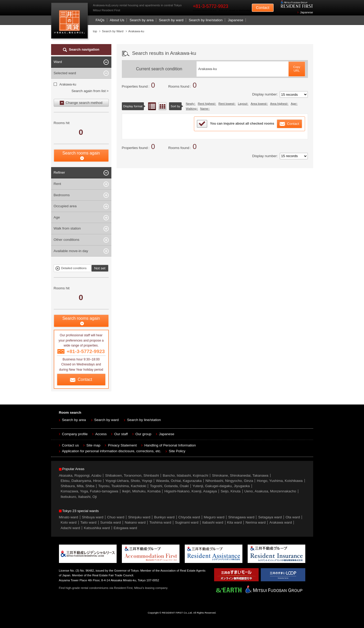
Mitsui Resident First (71, 22)
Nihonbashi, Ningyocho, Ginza (229, 481)
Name (204, 109)
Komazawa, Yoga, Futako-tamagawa (89, 491)
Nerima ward (256, 522)
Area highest (279, 104)
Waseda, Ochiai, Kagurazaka (179, 481)
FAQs (100, 20)
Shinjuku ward (139, 517)
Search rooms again (81, 153)
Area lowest (258, 104)
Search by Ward (113, 31)
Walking (191, 109)
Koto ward (69, 522)
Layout (242, 104)
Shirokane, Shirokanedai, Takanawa (240, 475)
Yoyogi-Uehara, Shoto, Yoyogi (129, 481)
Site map (93, 445)
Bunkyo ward (164, 517)
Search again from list (89, 91)
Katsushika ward (97, 528)
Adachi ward (70, 528)
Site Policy (177, 451)
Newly (190, 104)
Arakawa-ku (68, 84)
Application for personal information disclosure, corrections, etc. (112, 451)
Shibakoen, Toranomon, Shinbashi (132, 475)
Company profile (75, 434)
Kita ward (234, 522)
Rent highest (206, 104)
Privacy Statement (122, 445)
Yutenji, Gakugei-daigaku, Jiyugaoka (221, 486)
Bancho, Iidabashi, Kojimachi (185, 475)
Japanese (307, 12)
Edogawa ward (125, 528)
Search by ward (171, 20)
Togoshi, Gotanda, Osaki (169, 486)
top (95, 31)
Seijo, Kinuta (231, 491)
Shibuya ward (93, 517)
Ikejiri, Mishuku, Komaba (141, 491)
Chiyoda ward (189, 517)
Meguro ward (214, 517)
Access (101, 434)
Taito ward (89, 522)
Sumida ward (111, 522)
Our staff (121, 434)
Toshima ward (160, 522)
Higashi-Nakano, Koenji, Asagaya (191, 491)
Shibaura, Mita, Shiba (77, 486)
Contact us (70, 445)
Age (293, 104)
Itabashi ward (213, 522)
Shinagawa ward (241, 517)
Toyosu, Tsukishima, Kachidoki (122, 486)
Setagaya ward (270, 517)
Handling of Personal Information (170, 445)
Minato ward (69, 517)
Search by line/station (206, 20)
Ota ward (293, 517)
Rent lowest (226, 104)
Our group (143, 434)
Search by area (142, 20)
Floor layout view (162, 106)
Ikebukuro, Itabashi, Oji (79, 497)
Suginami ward (187, 522)
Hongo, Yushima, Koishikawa (280, 481)
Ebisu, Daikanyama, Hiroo (81, 481)
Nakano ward (135, 522)
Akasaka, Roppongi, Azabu (80, 475)
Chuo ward (116, 517)
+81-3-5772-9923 (211, 6)
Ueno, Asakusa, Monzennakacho (270, 491)
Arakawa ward (281, 522)
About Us (117, 20)
